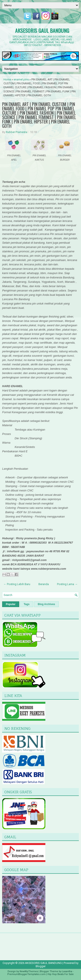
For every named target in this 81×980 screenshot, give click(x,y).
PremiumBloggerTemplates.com (26, 974)
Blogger (41, 966)
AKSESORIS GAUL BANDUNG (42, 30)
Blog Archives (46, 604)
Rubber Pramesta (17, 132)
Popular (11, 604)
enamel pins (21, 79)
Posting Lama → (67, 584)
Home (7, 79)
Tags (27, 604)
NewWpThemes (29, 971)
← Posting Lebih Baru (17, 584)
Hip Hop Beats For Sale (61, 974)
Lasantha (67, 971)
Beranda (44, 584)
